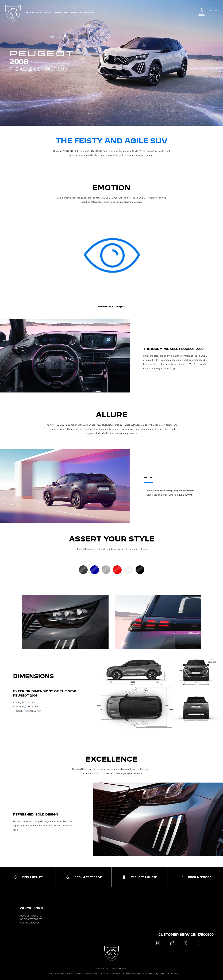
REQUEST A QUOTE (31, 916)
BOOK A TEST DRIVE (31, 919)
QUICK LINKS (32, 908)
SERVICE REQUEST (30, 923)
